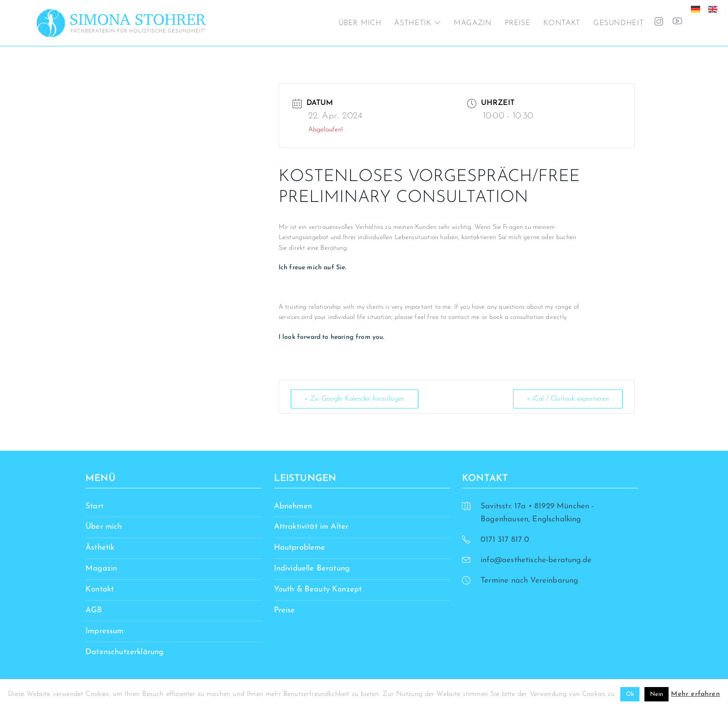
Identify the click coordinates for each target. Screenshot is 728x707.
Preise (518, 23)
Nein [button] (657, 694)
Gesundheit (618, 23)
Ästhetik (413, 23)
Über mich (360, 23)
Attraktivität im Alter (311, 527)
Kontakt (562, 23)
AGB (94, 610)
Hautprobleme (300, 548)
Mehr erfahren (695, 694)
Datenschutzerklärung (124, 652)
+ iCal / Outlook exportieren (568, 399)
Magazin (472, 23)
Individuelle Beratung (312, 568)
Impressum (105, 631)
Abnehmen (293, 506)
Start (94, 506)
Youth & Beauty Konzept (318, 589)
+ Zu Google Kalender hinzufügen (354, 399)
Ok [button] (630, 694)
